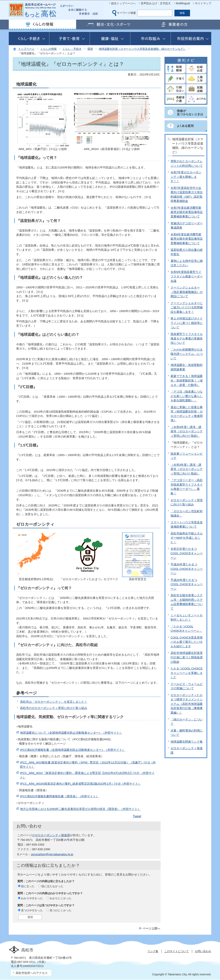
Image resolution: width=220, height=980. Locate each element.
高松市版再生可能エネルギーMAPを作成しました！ (187, 538)
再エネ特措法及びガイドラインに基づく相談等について (187, 323)
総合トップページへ (123, 3)
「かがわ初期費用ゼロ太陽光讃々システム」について (187, 354)
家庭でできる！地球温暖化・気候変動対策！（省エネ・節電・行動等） (187, 380)
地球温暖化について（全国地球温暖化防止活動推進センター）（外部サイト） (71, 733)
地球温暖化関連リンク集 (187, 742)
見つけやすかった (32, 910)
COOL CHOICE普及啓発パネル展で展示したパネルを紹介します (187, 642)
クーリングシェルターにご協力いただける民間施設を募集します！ (187, 307)
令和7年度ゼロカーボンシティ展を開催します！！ (186, 177)
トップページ (26, 49)
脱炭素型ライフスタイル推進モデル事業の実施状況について (187, 338)
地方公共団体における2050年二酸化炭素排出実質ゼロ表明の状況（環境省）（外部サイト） (80, 809)
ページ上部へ (151, 928)
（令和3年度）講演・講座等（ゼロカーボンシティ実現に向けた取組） (187, 469)
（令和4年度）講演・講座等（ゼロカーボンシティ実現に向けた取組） (187, 431)
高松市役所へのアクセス (32, 973)
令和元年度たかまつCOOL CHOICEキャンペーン (187, 553)
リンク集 (153, 951)
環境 (90, 49)
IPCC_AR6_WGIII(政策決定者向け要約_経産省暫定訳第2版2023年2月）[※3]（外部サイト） (81, 784)
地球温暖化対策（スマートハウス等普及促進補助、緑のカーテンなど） (142, 49)
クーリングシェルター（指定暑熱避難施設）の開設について (187, 292)
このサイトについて (177, 951)
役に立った (28, 886)
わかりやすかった (32, 898)
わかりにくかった (61, 898)
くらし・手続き (72, 49)
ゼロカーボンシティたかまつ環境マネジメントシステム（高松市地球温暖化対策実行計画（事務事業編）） (187, 704)
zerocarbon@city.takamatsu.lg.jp (52, 854)
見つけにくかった (61, 910)
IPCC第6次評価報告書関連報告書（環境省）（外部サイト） (59, 796)
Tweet (137, 816)
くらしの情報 (48, 49)
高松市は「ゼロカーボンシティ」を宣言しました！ (54, 702)
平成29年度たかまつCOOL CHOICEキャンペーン (187, 584)
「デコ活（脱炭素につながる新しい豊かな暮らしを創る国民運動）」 (187, 396)
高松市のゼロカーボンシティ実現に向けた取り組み (54, 708)
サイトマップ (203, 3)
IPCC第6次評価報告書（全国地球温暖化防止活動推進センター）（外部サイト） (73, 750)
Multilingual (183, 3)
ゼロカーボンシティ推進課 (52, 835)
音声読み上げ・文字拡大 (156, 3)
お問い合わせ (203, 951)
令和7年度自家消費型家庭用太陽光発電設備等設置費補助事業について (187, 212)
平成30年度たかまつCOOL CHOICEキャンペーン (187, 569)
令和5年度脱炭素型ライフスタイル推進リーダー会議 (187, 276)
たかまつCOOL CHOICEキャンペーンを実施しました (187, 673)
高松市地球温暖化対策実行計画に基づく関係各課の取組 (187, 657)
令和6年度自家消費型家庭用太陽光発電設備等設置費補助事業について (187, 239)
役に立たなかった (52, 886)
